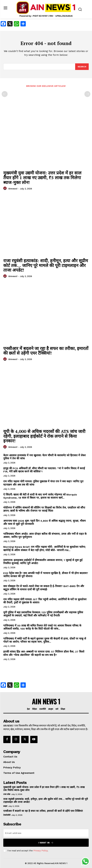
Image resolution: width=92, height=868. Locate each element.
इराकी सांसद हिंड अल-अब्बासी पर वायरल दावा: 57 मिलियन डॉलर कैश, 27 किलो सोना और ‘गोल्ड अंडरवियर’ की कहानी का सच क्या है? (44, 653)
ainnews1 (13, 189)
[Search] (82, 67)
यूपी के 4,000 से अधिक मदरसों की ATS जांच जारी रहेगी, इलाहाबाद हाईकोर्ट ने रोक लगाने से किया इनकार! (44, 436)
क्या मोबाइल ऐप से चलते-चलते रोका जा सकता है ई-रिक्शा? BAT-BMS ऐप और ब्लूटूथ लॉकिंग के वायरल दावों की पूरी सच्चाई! (44, 588)
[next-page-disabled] (87, 94)
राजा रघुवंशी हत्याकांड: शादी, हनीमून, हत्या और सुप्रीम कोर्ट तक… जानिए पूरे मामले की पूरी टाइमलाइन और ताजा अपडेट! (46, 265)
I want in (46, 843)
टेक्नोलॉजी (7, 815)
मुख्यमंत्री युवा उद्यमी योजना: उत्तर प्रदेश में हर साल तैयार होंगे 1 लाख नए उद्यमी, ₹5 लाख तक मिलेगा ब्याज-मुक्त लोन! (42, 177)
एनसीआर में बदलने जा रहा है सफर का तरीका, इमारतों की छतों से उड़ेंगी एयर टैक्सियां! (46, 351)
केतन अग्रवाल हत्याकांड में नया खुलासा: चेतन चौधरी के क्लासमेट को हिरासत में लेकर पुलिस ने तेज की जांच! (45, 457)
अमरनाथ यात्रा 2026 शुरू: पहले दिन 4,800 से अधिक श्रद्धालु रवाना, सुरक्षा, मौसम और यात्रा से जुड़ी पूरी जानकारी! (45, 522)
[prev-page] (5, 94)
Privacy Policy (40, 851)
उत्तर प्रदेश (7, 794)
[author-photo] (5, 188)
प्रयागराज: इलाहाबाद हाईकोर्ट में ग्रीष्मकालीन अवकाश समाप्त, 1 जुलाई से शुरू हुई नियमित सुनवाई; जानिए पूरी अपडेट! (43, 562)
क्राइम (5, 806)
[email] (46, 833)
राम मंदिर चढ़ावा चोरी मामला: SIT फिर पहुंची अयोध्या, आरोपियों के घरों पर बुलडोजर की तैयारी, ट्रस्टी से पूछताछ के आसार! (45, 601)
